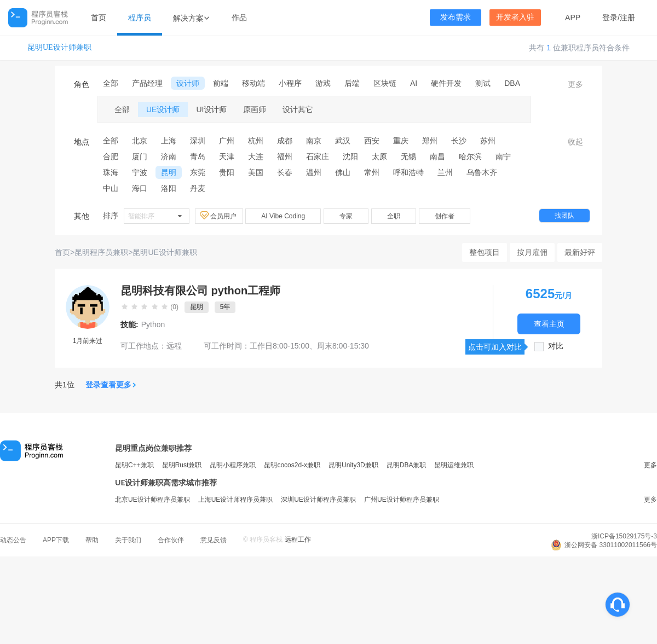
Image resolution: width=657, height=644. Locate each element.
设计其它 (298, 109)
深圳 (198, 141)
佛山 (343, 172)
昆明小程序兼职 (233, 465)
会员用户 (219, 216)
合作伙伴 (171, 540)
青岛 (198, 156)
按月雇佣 (532, 252)
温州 (314, 172)
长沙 (459, 141)
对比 (556, 346)
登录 (610, 18)
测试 (483, 83)
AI (414, 83)
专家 (346, 216)
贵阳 (227, 172)
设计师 (188, 83)
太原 (379, 156)
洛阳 (169, 188)
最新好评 (580, 252)
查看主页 (549, 324)
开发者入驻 (515, 17)
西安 (372, 141)
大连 (256, 156)
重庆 (401, 141)
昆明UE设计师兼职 (59, 47)
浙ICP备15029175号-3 (624, 536)
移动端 (253, 83)
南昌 (437, 156)
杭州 (256, 141)
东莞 (198, 172)
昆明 (169, 172)
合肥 (111, 156)
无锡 (408, 156)
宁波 (140, 172)
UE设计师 (163, 109)
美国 (256, 172)
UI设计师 (211, 109)
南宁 (503, 156)
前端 (221, 83)
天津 (227, 156)
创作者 (445, 216)
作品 (239, 18)
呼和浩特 (408, 172)
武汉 (343, 141)
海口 (140, 188)
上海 (169, 141)
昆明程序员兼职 (101, 252)
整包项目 (485, 252)
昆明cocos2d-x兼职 (292, 465)
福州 (285, 156)
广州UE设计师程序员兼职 (402, 500)
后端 (352, 83)
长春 (285, 172)
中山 (111, 188)
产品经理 (147, 83)
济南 (169, 156)
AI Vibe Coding (283, 216)
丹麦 (198, 188)
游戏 (323, 83)
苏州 (488, 141)
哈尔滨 (470, 156)
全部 (111, 83)
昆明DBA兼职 (407, 465)
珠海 (111, 172)
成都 (285, 141)
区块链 (385, 83)
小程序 (290, 83)
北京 (140, 141)
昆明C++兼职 (134, 465)
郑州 (430, 141)
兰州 (445, 172)
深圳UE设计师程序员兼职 (318, 500)
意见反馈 (214, 540)
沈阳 (350, 156)
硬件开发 (446, 83)
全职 (394, 216)
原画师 (255, 109)
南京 (314, 141)
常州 (372, 172)
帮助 (92, 540)
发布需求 (456, 17)
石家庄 (318, 156)
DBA (512, 83)
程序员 (140, 18)
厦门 (140, 156)
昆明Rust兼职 (182, 465)
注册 (627, 18)
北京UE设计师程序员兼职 (152, 500)
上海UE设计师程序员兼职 (236, 500)
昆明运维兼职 (454, 465)
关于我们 (128, 540)
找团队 (564, 216)
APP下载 (56, 540)
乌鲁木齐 (482, 172)
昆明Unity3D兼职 (353, 465)
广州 (227, 141)
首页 (99, 18)
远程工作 (298, 539)
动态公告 (13, 540)
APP (573, 18)
